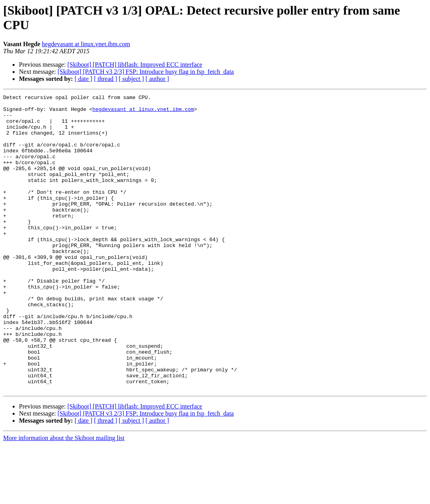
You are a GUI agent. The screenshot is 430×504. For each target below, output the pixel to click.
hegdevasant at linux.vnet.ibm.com (86, 44)
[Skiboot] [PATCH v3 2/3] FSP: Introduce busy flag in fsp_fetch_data (146, 72)
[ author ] (157, 79)
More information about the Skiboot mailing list (64, 497)
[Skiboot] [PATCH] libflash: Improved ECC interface (135, 65)
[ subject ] (131, 79)
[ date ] (83, 79)
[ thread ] (106, 79)
